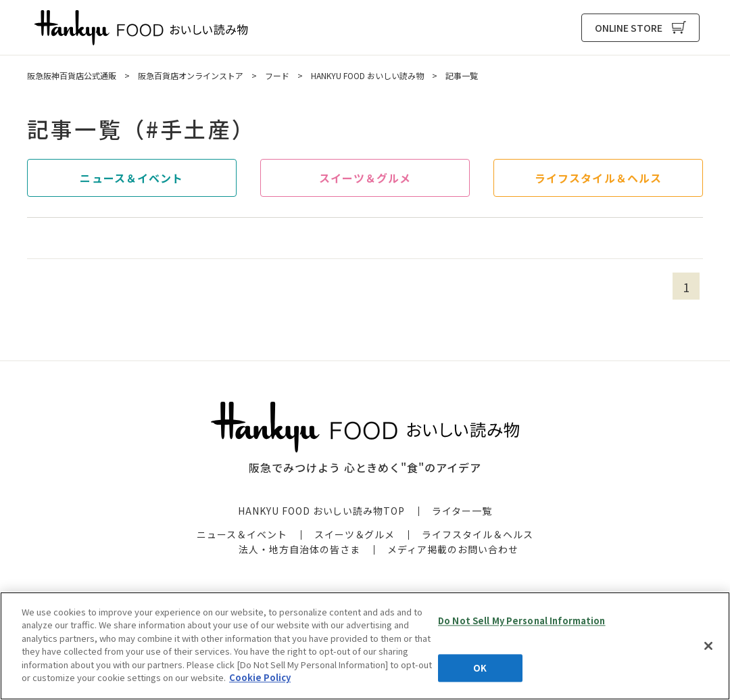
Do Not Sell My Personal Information (522, 621)
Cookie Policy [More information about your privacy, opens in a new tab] (260, 677)
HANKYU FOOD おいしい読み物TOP (322, 511)
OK (480, 668)
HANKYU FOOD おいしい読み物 (141, 28)
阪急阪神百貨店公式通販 (72, 75)
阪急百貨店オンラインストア (191, 75)
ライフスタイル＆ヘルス (598, 178)
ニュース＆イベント (131, 178)
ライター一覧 (462, 511)
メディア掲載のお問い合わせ (453, 549)
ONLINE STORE (629, 28)
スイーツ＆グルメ (365, 178)
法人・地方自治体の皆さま (299, 549)
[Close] (708, 646)
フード (277, 75)
